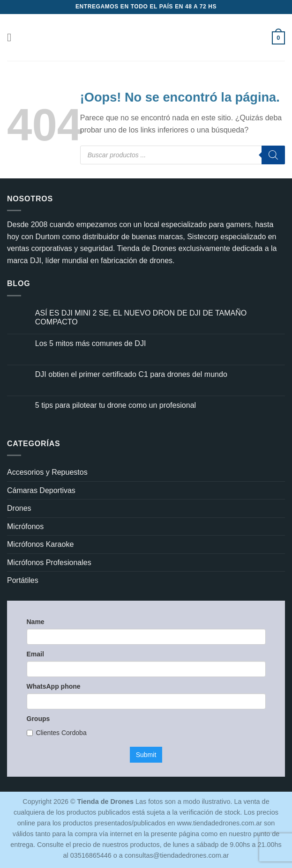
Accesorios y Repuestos (47, 472)
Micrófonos (25, 526)
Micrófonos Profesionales (49, 563)
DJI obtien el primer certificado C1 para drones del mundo (131, 374)
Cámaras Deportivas (41, 490)
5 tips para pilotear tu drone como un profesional (116, 405)
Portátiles (23, 580)
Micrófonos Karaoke (40, 544)
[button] (13, 37)
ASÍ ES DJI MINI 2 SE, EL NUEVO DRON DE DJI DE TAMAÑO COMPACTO (141, 317)
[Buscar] (273, 155)
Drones (19, 508)
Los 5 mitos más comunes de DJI (91, 343)
